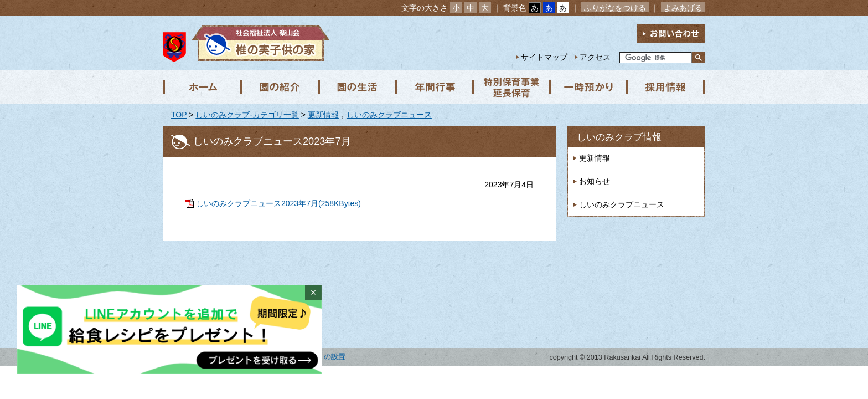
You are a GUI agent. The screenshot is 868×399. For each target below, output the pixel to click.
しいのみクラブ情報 (619, 137)
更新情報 (323, 115)
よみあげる (683, 8)
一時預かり (589, 87)
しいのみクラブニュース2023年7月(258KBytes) (278, 203)
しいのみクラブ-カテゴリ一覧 (247, 115)
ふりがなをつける (615, 8)
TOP (179, 115)
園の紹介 (279, 87)
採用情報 (666, 87)
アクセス (595, 57)
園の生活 (356, 87)
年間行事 (434, 87)
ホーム (201, 87)
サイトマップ (544, 57)
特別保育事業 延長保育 (512, 87)
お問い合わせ (671, 34)
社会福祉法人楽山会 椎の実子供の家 (258, 43)
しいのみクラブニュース (389, 115)
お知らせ (595, 181)
